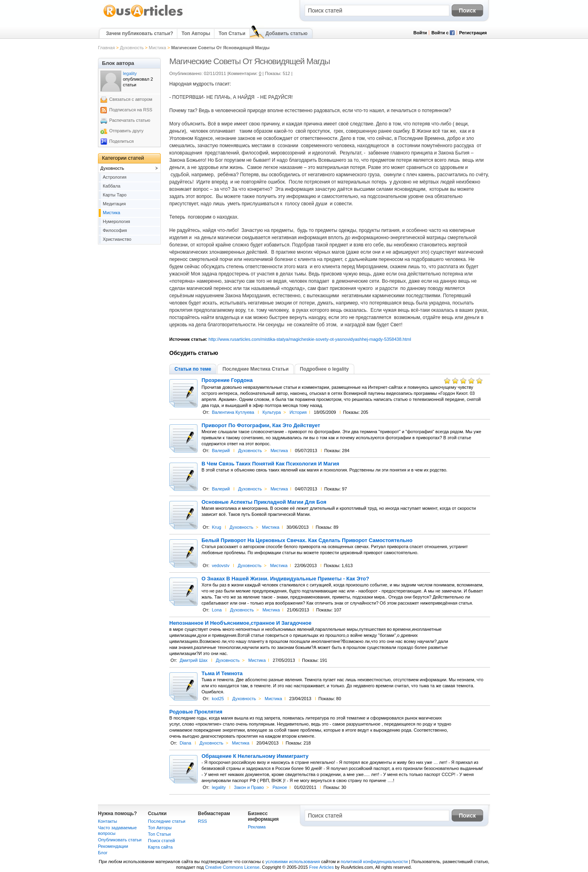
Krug (217, 527)
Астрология (115, 177)
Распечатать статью (130, 120)
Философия (115, 230)
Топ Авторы (196, 33)
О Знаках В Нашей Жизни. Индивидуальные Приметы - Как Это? (285, 579)
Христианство (117, 239)
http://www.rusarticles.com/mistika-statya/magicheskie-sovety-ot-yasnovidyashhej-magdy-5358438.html (310, 339)
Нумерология (116, 221)
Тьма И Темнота (222, 674)
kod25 (218, 699)
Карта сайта (160, 847)
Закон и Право (249, 787)
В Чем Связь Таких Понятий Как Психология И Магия (270, 464)
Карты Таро (115, 195)
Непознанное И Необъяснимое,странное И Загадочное (240, 623)
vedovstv (221, 565)
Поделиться (122, 141)
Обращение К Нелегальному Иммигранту (255, 756)
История (298, 412)
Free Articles (321, 867)
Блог (103, 853)
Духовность (132, 48)
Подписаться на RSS (131, 110)
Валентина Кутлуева (233, 412)
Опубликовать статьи (120, 840)
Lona (217, 610)
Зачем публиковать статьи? (139, 33)
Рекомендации (113, 846)
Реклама (257, 827)
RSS (203, 821)
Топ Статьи (232, 33)
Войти (420, 33)
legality (219, 787)
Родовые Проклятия (196, 712)
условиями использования (293, 862)
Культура (272, 412)
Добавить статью (287, 33)
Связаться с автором (131, 99)
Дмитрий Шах (194, 660)
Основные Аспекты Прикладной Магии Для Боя (264, 502)
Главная (106, 48)
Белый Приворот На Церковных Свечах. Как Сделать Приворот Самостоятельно (307, 540)
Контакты (108, 821)
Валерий (221, 451)
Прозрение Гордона (227, 380)
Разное (280, 787)
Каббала (112, 186)
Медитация (114, 204)
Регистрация (473, 33)
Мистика (157, 48)
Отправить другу (126, 131)
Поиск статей (161, 841)
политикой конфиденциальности (374, 862)
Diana (186, 743)
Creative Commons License (232, 867)
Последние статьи (167, 821)
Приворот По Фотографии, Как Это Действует (261, 426)
